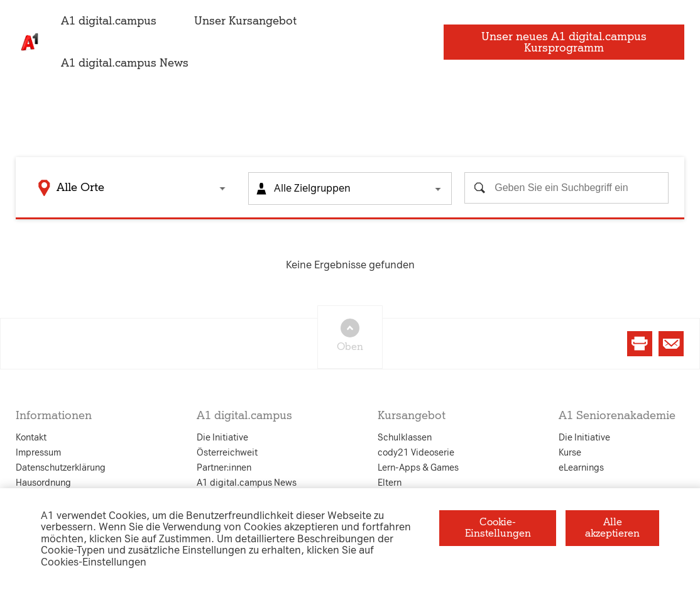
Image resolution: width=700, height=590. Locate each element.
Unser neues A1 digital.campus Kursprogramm (569, 42)
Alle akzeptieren (612, 527)
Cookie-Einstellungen (498, 527)
